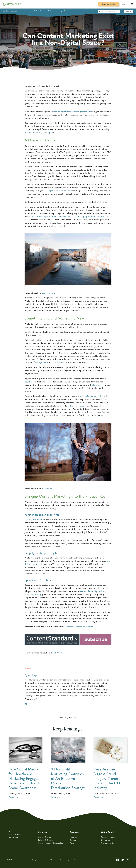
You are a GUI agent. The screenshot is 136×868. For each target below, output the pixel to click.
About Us (73, 837)
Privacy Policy (31, 860)
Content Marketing (14, 834)
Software (10, 832)
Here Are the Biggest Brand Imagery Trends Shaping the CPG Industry (108, 778)
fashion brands (77, 406)
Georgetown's (42, 362)
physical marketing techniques (39, 132)
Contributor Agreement (66, 860)
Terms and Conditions (47, 860)
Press (72, 843)
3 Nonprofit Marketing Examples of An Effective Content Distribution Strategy (68, 778)
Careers (73, 840)
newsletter (79, 626)
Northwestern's (60, 362)
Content (10, 11)
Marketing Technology (55, 11)
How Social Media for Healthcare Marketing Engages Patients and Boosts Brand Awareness (25, 778)
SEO (66, 11)
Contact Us (105, 840)
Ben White (47, 488)
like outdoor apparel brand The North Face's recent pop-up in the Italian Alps (68, 216)
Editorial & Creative (46, 840)
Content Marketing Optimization (50, 843)
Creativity (13, 797)
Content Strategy (26, 11)
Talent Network (12, 837)
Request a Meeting (109, 4)
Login (124, 4)
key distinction (36, 519)
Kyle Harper (32, 675)
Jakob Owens (49, 293)
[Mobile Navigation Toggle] (132, 4)
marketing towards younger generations (72, 111)
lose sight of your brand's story (58, 191)
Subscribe (129, 11)
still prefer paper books (91, 396)
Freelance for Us (107, 843)
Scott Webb (57, 653)
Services (43, 832)
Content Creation (39, 11)
